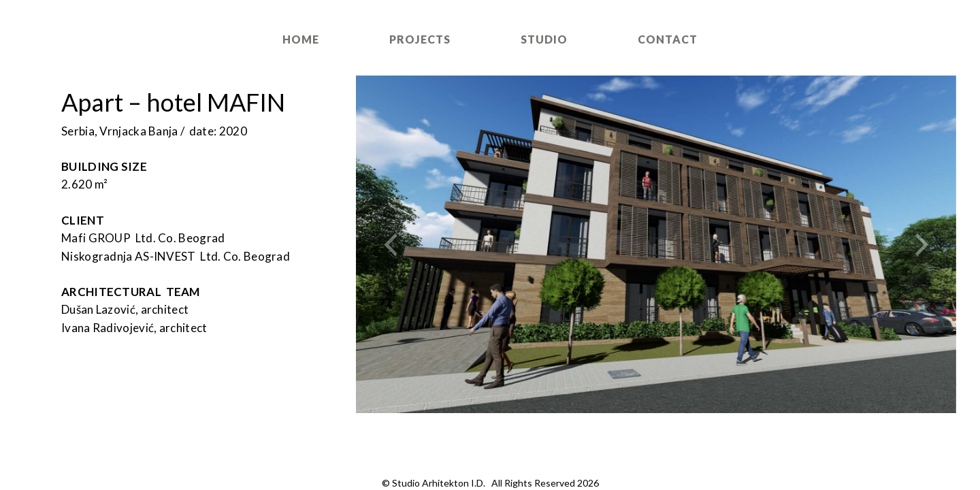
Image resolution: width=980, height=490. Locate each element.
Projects (420, 39)
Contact (668, 39)
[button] (401, 244)
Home (301, 39)
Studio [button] (544, 39)
